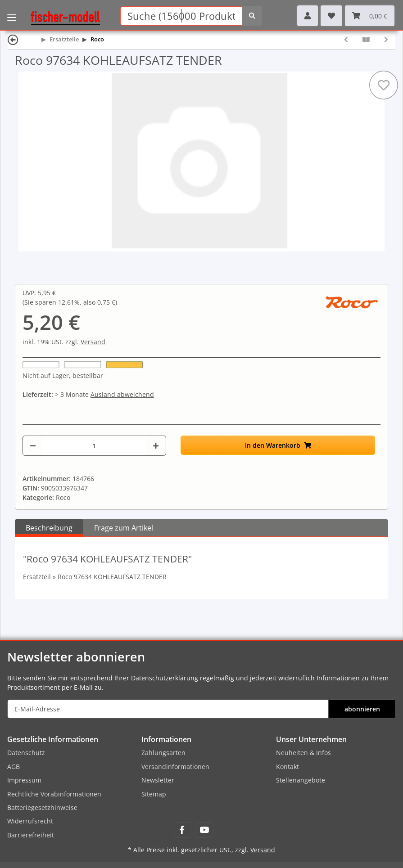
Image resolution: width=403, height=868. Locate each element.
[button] (308, 16)
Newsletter (158, 780)
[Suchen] (181, 16)
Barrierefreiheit (31, 835)
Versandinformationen (175, 767)
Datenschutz (26, 753)
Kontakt (288, 767)
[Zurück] (13, 39)
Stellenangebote (301, 780)
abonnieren (362, 709)
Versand (93, 342)
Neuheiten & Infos (303, 753)
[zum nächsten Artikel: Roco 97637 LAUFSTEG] (386, 39)
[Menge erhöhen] (156, 446)
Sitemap (154, 794)
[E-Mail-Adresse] (168, 709)
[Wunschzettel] (331, 16)
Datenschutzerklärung (165, 678)
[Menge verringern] (33, 446)
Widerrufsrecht (30, 821)
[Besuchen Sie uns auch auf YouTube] (204, 830)
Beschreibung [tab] (49, 528)
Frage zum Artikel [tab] (124, 528)
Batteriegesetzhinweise (42, 807)
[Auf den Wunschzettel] (384, 85)
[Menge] (94, 446)
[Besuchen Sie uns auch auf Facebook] (182, 830)
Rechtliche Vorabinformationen (54, 794)
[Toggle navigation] (12, 11)
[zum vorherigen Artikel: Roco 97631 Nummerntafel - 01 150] (346, 39)
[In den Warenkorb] (278, 445)
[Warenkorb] (370, 16)
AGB (14, 767)
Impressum (24, 780)
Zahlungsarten (163, 753)
